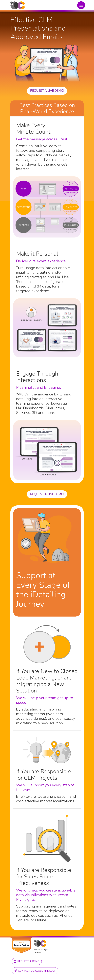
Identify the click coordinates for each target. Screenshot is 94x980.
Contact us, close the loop (35, 971)
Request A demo (27, 961)
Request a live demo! (47, 91)
